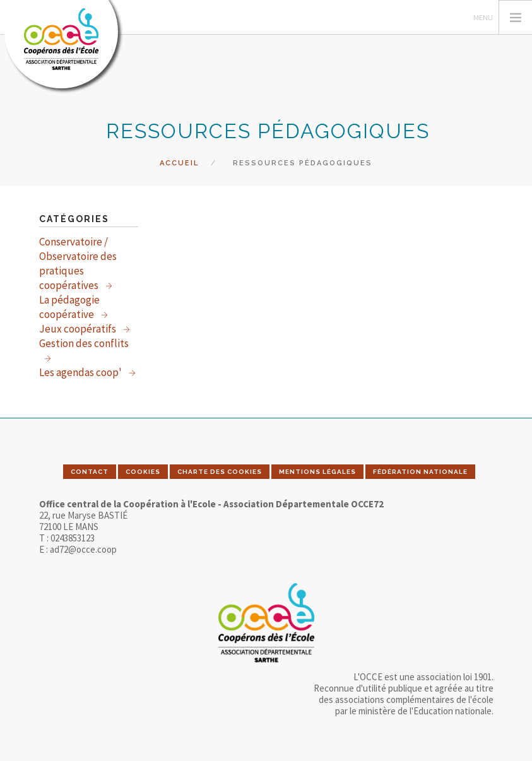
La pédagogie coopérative (69, 307)
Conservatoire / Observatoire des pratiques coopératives (78, 263)
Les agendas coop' (81, 372)
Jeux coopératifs (79, 329)
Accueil (179, 163)
